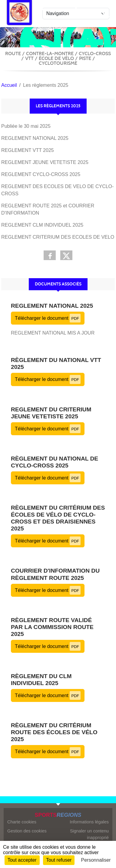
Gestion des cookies (27, 831)
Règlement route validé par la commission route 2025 (52, 627)
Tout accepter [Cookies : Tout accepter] (22, 860)
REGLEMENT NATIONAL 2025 (52, 306)
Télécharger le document (48, 318)
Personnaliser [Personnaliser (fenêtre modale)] (96, 860)
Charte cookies (22, 822)
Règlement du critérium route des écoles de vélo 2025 (54, 732)
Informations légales (89, 822)
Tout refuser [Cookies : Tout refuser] (59, 860)
